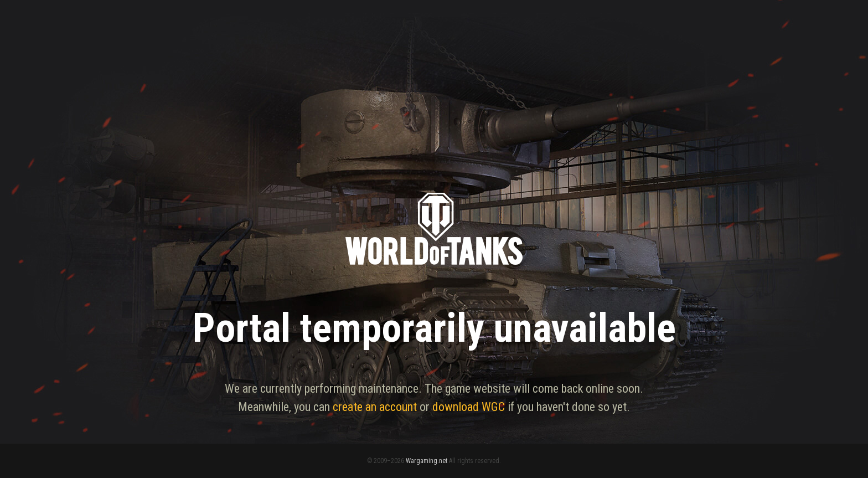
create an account (375, 407)
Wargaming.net (427, 461)
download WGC (469, 407)
